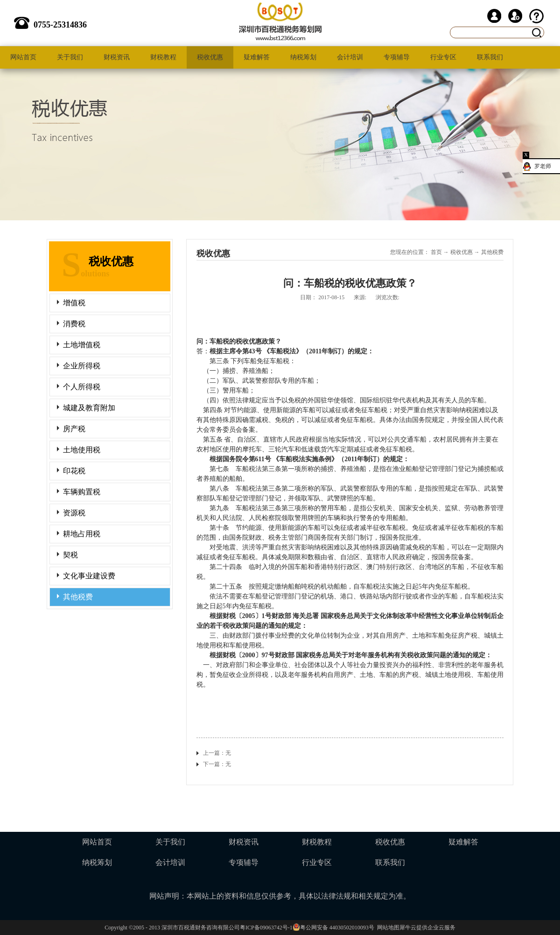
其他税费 (492, 252)
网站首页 (23, 57)
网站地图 (387, 928)
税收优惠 (462, 252)
